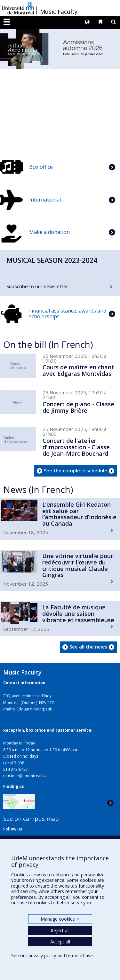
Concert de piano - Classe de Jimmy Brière (78, 407)
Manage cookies (60, 919)
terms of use (80, 955)
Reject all (60, 930)
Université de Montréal (18, 8)
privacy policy (42, 955)
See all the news (88, 647)
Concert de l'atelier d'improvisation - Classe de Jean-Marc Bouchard (76, 447)
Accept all (60, 942)
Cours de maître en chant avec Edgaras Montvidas (78, 370)
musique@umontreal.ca (25, 776)
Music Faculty (59, 12)
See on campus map (31, 819)
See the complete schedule (76, 470)
